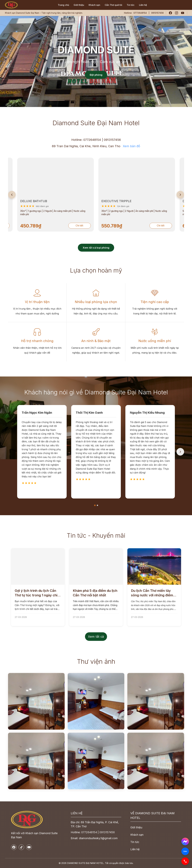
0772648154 (140, 13)
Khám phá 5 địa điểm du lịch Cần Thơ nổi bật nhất (95, 593)
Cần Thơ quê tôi (113, 5)
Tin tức (131, 5)
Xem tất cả (96, 637)
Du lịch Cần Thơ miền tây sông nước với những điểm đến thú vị (152, 593)
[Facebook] (170, 13)
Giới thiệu (79, 5)
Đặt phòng (96, 75)
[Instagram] (177, 13)
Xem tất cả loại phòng (96, 248)
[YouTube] (183, 13)
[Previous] (12, 195)
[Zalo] (185, 851)
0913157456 (112, 140)
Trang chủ (63, 5)
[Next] (180, 195)
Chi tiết (36, 226)
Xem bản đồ (131, 146)
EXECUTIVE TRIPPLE (73, 201)
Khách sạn (94, 5)
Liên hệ (143, 5)
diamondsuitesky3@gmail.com (98, 838)
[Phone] (185, 861)
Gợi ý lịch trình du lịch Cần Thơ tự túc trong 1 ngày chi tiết (36, 593)
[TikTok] (21, 847)
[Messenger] (185, 841)
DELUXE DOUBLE (152, 201)
